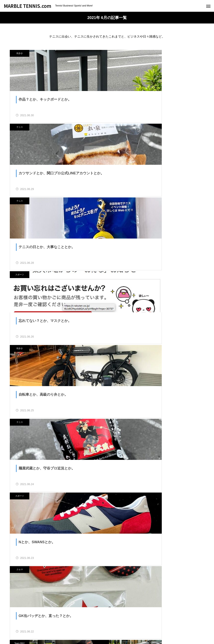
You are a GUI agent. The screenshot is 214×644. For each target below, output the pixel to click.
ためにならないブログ (41, 626)
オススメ (99, 626)
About (66, 626)
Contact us (119, 626)
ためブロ (57, 504)
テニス (120, 53)
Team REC (19, 366)
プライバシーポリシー (173, 626)
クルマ (120, 288)
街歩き (20, 53)
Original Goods (142, 626)
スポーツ (120, 132)
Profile (82, 626)
